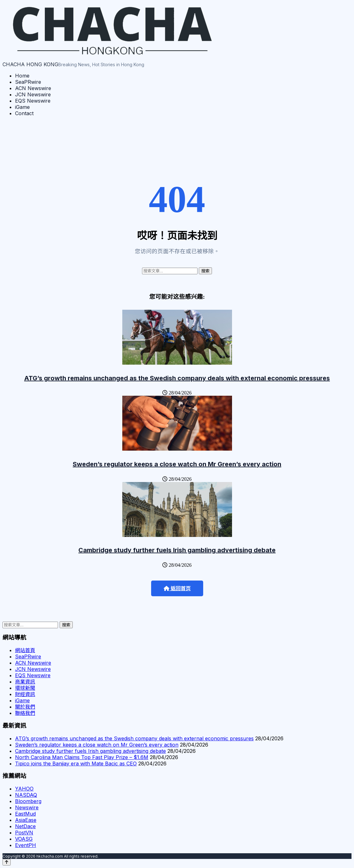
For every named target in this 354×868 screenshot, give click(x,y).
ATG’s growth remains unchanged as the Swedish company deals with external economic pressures (177, 378)
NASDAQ (26, 795)
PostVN (24, 833)
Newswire (27, 807)
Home (22, 76)
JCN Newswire (33, 94)
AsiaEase (26, 820)
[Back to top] (7, 862)
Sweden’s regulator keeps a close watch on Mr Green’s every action (177, 464)
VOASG (24, 839)
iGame (22, 107)
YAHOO (24, 789)
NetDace (25, 826)
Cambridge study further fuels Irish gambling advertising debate (177, 550)
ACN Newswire (33, 88)
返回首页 (177, 589)
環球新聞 (25, 688)
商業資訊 (25, 682)
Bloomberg (28, 801)
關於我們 (25, 707)
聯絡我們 (25, 713)
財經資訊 (25, 694)
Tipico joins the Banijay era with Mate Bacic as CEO (76, 764)
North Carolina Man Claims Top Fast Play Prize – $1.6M (82, 757)
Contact (24, 113)
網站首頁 (25, 650)
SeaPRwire (28, 82)
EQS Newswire (33, 101)
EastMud (25, 814)
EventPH (26, 845)
